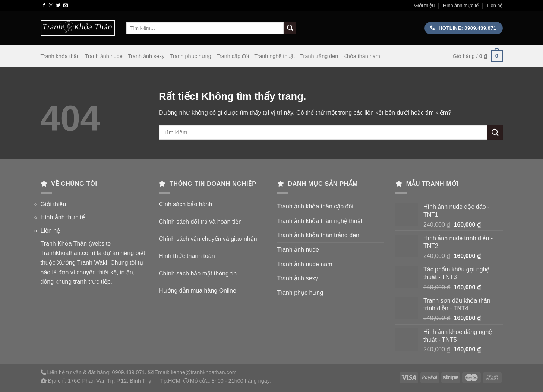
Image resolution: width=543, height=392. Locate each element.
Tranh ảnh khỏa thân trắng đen (318, 235)
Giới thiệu (424, 5)
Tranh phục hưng (191, 56)
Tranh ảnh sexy (146, 56)
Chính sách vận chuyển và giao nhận (208, 239)
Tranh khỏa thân (60, 56)
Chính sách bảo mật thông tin (198, 273)
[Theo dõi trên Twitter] (58, 6)
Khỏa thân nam (362, 56)
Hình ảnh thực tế (461, 5)
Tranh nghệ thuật (274, 56)
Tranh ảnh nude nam (305, 264)
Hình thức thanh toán (187, 256)
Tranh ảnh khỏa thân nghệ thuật (320, 221)
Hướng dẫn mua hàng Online (198, 291)
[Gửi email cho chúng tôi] (66, 6)
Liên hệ (495, 5)
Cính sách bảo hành (185, 204)
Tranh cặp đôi (233, 56)
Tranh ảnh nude (104, 56)
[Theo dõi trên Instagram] (51, 6)
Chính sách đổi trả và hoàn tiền (200, 222)
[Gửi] (290, 28)
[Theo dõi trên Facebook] (44, 6)
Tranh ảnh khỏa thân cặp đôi (315, 206)
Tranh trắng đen (319, 56)
